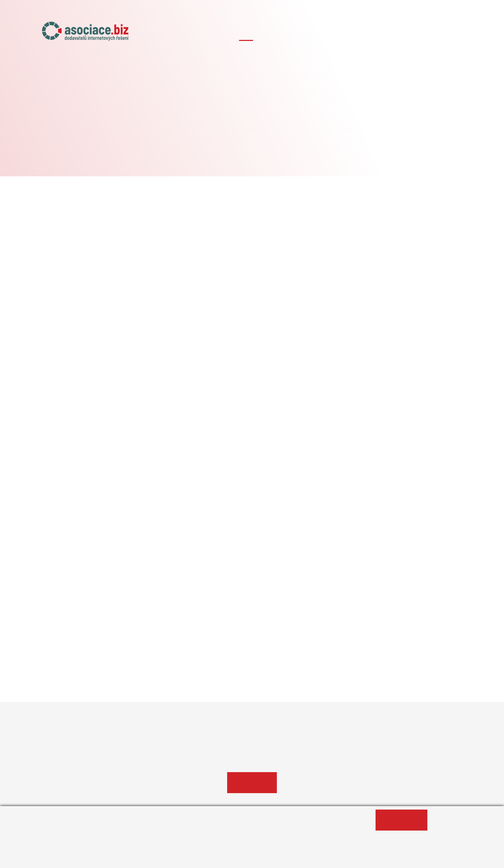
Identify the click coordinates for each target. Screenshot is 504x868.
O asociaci (246, 34)
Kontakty (450, 34)
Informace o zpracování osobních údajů (107, 859)
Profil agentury (252, 783)
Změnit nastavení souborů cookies (216, 859)
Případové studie (403, 34)
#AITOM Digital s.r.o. (252, 137)
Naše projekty (290, 34)
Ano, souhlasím (401, 820)
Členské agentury (345, 34)
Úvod (213, 34)
